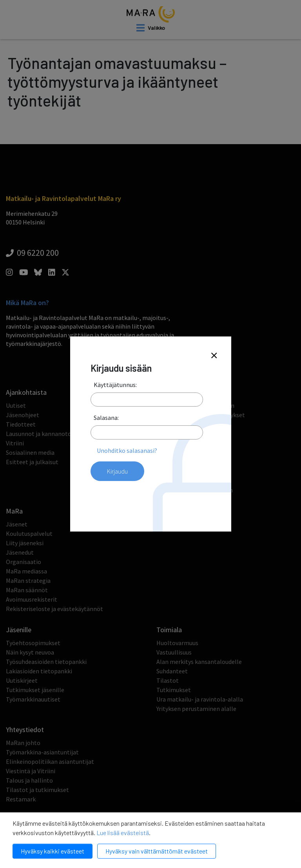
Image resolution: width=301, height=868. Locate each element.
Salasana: (106, 418)
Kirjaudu (117, 471)
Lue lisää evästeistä (123, 833)
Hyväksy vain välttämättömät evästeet (157, 851)
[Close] (214, 356)
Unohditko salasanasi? (127, 450)
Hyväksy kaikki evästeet (53, 851)
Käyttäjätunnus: (115, 385)
